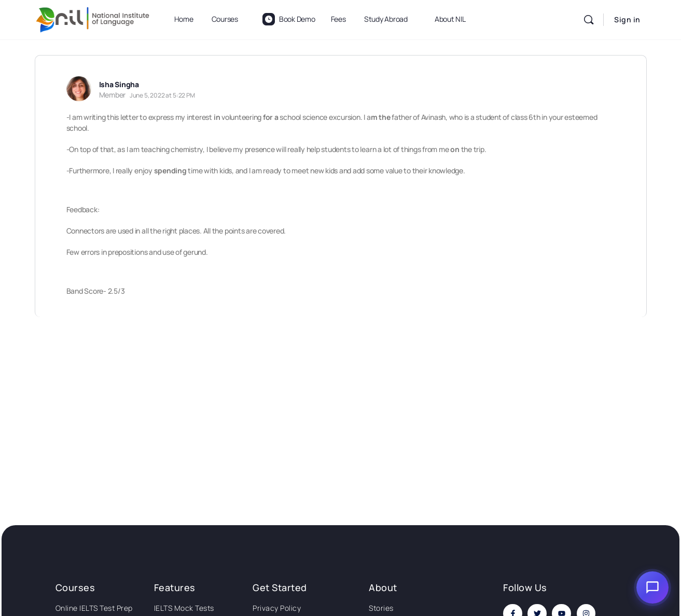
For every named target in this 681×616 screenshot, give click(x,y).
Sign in (627, 19)
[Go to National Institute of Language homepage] (93, 18)
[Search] (589, 20)
